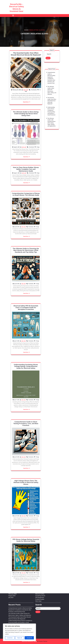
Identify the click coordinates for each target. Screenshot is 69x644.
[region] (19, 632)
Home (26, 30)
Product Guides (40, 576)
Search (48, 58)
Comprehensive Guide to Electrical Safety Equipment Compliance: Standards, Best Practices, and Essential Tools (52, 87)
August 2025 (12, 572)
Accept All (29, 638)
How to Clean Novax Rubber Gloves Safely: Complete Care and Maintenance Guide (26, 172)
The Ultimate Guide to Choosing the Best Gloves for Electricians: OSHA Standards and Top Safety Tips (26, 259)
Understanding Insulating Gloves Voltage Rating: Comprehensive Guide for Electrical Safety (26, 375)
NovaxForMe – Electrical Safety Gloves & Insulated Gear (17, 8)
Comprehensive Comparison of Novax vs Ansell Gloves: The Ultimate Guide (26, 203)
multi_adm (26, 90)
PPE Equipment (40, 574)
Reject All (20, 638)
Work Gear (38, 578)
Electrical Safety (40, 571)
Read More (26, 102)
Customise (10, 638)
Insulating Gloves (40, 572)
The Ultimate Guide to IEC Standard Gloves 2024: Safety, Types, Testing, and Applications (52, 113)
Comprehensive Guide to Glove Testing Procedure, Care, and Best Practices (26, 433)
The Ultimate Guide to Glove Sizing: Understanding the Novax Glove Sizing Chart (26, 122)
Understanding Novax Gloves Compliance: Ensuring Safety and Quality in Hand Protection (52, 106)
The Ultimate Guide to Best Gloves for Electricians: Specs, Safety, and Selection (52, 94)
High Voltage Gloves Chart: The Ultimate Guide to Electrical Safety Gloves (26, 491)
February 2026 (12, 571)
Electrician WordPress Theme (35, 641)
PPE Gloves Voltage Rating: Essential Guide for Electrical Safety (26, 549)
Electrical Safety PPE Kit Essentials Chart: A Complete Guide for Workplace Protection (26, 316)
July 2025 (11, 574)
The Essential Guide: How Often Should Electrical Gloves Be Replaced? (26, 54)
